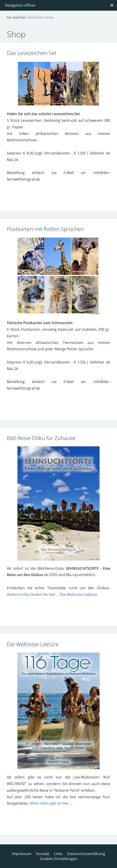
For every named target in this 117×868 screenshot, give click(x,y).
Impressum (22, 854)
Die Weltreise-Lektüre (79, 594)
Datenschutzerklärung (86, 854)
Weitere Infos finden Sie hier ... (33, 594)
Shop (49, 17)
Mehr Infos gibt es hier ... (51, 803)
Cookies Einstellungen (59, 859)
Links (58, 854)
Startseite (35, 17)
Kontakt (43, 854)
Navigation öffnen (20, 5)
